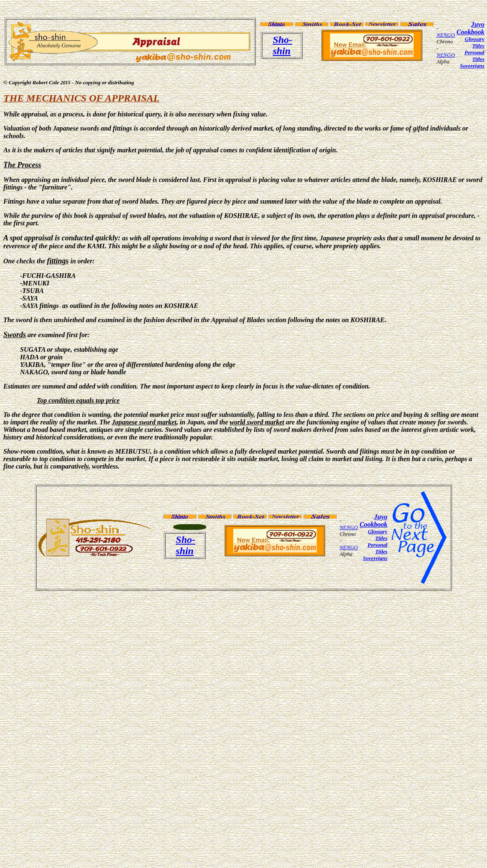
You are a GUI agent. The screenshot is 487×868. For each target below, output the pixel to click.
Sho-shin (283, 45)
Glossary (475, 39)
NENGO (446, 35)
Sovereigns (472, 66)
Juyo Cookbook (471, 28)
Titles (478, 46)
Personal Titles (474, 56)
